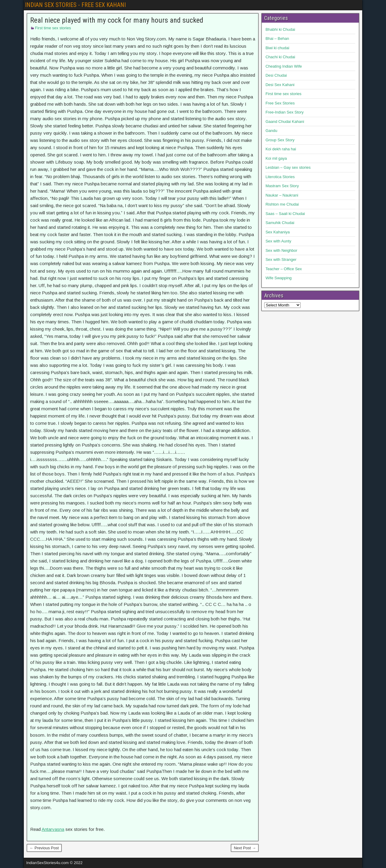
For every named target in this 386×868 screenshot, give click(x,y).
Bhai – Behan (277, 38)
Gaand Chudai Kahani (285, 122)
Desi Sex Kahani (280, 85)
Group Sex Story (280, 140)
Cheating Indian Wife (284, 66)
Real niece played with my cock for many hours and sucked (117, 20)
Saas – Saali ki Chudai (285, 214)
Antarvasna (53, 829)
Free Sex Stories (280, 103)
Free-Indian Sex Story (284, 112)
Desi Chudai (276, 75)
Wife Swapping (278, 278)
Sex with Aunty (278, 241)
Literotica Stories (280, 177)
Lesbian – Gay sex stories (288, 167)
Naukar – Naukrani (282, 195)
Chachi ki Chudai (280, 57)
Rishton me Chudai (282, 204)
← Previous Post (44, 848)
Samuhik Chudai (280, 223)
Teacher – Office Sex (283, 269)
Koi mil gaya (276, 158)
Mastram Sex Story (282, 186)
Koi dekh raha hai (281, 149)
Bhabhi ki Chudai (280, 29)
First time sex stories (53, 28)
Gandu (271, 131)
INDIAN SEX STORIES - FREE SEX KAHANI (75, 5)
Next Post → (245, 848)
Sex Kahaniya (277, 232)
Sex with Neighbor (281, 250)
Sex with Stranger (281, 259)
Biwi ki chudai (277, 48)
